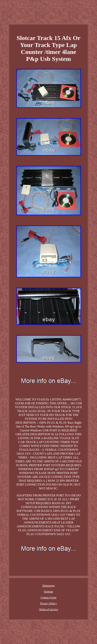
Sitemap (48, 591)
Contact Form (48, 597)
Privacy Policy (48, 603)
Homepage (49, 585)
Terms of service (48, 609)
